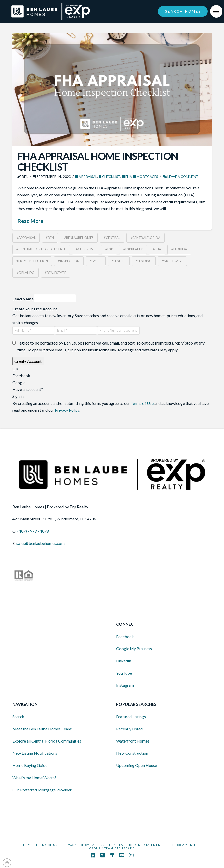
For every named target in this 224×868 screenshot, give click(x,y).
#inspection (69, 261)
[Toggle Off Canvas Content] (216, 11)
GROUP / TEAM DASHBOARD (112, 848)
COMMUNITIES (189, 845)
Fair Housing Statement (141, 845)
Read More (30, 221)
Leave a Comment (181, 177)
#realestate (55, 273)
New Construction (132, 753)
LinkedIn (124, 661)
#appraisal (26, 238)
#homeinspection (32, 261)
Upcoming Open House (137, 765)
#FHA (157, 249)
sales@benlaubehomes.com (40, 543)
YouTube (124, 673)
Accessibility (104, 845)
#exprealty (133, 249)
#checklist (86, 249)
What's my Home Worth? (34, 778)
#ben (50, 238)
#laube (96, 261)
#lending (144, 261)
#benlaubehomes (79, 238)
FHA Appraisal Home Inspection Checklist (98, 161)
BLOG (170, 845)
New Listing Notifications (35, 753)
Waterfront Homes (133, 741)
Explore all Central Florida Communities (47, 741)
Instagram (125, 685)
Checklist (110, 177)
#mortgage (172, 261)
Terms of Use (142, 403)
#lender (119, 261)
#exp (109, 249)
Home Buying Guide (30, 765)
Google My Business (134, 649)
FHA (127, 177)
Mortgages (146, 177)
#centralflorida (145, 238)
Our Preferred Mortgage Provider (42, 790)
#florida (179, 249)
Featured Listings (131, 717)
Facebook (125, 636)
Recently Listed (129, 729)
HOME (28, 845)
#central (112, 238)
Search (18, 717)
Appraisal (86, 177)
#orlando (26, 273)
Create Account (28, 361)
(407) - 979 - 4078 (33, 531)
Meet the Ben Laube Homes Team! (42, 729)
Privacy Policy (67, 410)
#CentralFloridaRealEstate (41, 249)
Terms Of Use (48, 845)
